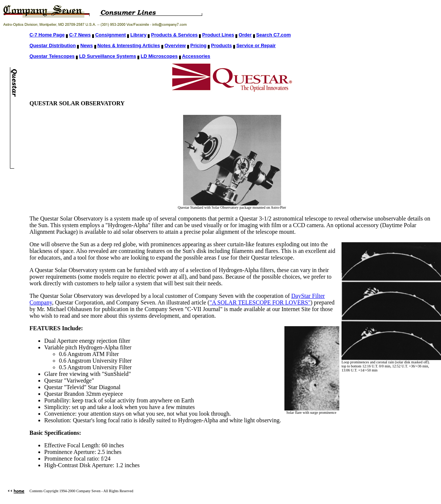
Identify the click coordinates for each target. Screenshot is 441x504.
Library (139, 35)
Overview (175, 45)
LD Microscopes (159, 56)
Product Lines (218, 35)
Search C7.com (273, 35)
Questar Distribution (53, 45)
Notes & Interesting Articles (129, 45)
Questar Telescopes (52, 56)
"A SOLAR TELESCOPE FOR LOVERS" (260, 302)
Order (245, 35)
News (87, 45)
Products (221, 45)
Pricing (199, 45)
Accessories (196, 56)
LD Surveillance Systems (108, 56)
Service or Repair (256, 45)
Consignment (110, 35)
